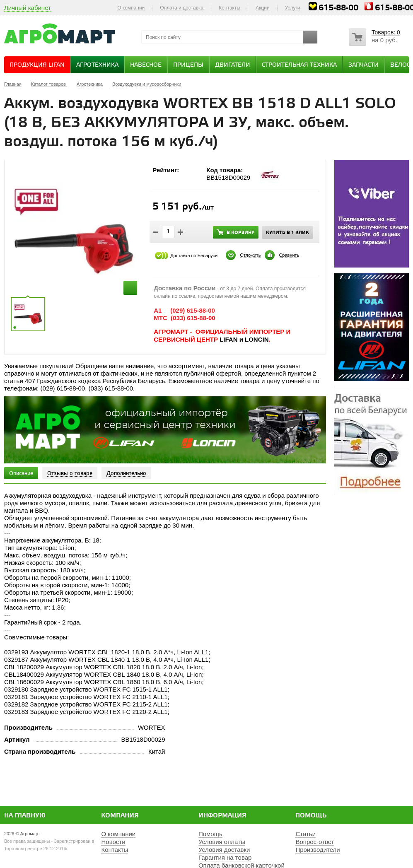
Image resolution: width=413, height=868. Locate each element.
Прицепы (188, 65)
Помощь (311, 816)
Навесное (146, 65)
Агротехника (97, 65)
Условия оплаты (222, 842)
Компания (120, 816)
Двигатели (233, 65)
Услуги (293, 8)
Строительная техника (299, 65)
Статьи (306, 834)
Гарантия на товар (225, 857)
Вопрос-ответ (315, 842)
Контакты (229, 8)
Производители (318, 850)
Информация (222, 816)
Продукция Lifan (37, 65)
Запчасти (363, 65)
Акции (263, 8)
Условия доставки (224, 850)
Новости (113, 842)
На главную (25, 816)
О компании (131, 8)
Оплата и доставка (182, 8)
